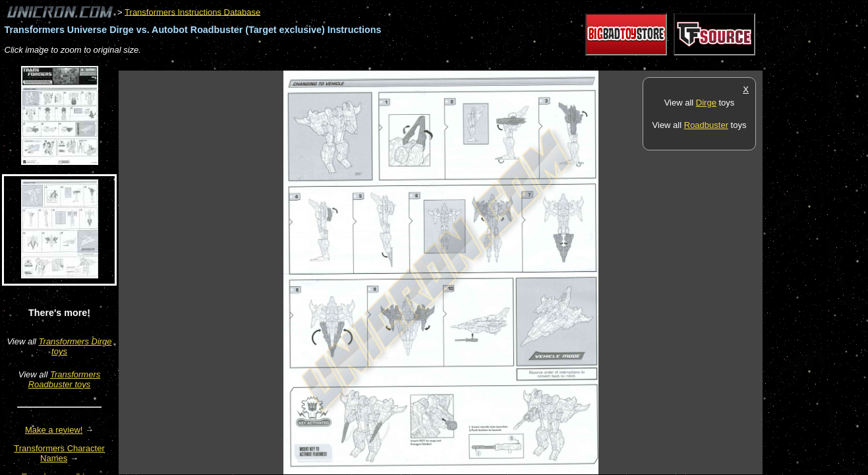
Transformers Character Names (59, 453)
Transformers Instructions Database (192, 12)
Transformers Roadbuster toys (65, 379)
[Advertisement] (359, 64)
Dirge (706, 103)
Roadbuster (706, 125)
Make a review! (54, 430)
